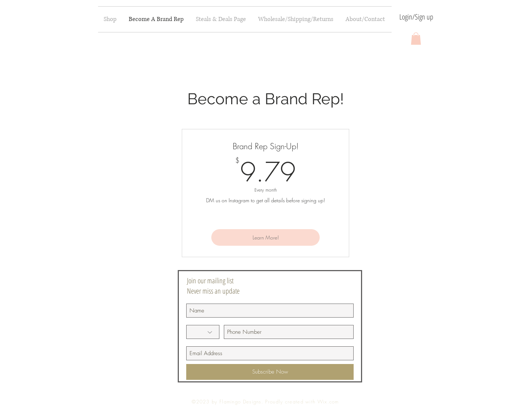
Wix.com (328, 402)
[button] (416, 38)
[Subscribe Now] (270, 372)
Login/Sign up (416, 17)
